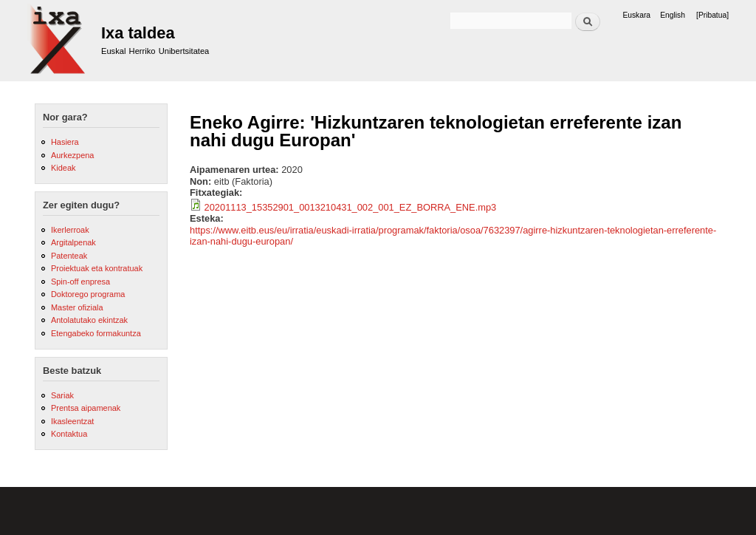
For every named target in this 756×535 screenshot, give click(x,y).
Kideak (63, 168)
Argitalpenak (73, 242)
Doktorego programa (88, 294)
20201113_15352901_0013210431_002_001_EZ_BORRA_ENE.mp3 (351, 207)
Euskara (636, 15)
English (673, 15)
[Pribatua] (712, 15)
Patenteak (69, 256)
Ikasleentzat (72, 421)
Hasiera (65, 142)
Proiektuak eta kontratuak (97, 268)
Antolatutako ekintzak (89, 320)
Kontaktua (69, 434)
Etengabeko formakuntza (96, 333)
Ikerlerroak (70, 230)
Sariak (62, 395)
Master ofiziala (77, 307)
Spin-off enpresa (80, 282)
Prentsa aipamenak (86, 408)
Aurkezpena (72, 155)
